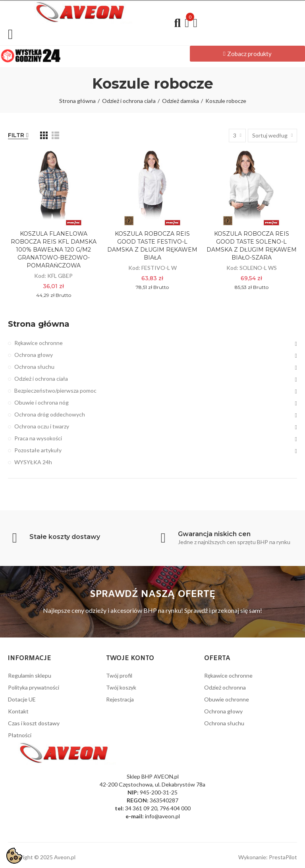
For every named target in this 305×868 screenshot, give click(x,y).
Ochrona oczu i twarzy (42, 426)
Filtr (16, 135)
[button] (247, 54)
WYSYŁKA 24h (33, 462)
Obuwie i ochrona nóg (42, 402)
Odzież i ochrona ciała (41, 379)
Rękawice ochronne (39, 343)
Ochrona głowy (34, 355)
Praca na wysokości (38, 438)
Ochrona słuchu (34, 367)
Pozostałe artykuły (38, 450)
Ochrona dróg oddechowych (50, 414)
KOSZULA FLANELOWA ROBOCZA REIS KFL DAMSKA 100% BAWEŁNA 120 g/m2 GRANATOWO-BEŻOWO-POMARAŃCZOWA (54, 250)
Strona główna (39, 324)
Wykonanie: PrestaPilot (268, 857)
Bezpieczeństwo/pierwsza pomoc (55, 390)
